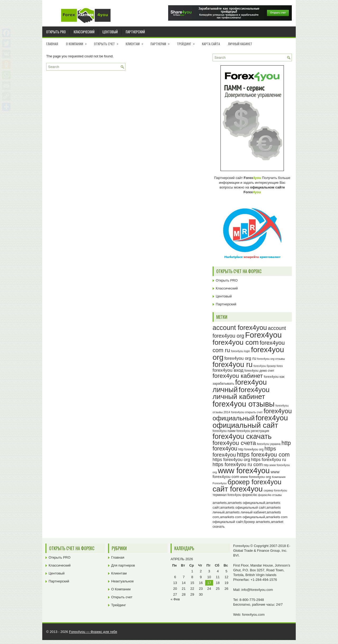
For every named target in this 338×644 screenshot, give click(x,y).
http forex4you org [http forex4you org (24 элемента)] (251, 449)
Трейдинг (187, 42)
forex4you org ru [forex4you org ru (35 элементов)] (240, 358)
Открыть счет (108, 42)
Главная (52, 44)
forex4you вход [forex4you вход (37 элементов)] (228, 370)
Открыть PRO (56, 32)
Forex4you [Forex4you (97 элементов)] (263, 335)
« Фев (175, 599)
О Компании (78, 42)
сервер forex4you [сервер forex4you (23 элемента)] (275, 490)
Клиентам (136, 42)
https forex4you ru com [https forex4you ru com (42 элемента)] (238, 464)
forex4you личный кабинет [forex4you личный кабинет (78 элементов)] (241, 393)
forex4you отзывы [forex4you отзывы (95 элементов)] (244, 404)
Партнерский (135, 32)
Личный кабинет (240, 44)
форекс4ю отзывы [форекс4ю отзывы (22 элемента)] (270, 495)
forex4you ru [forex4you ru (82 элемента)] (233, 364)
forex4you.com (253, 615)
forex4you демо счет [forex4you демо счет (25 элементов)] (259, 371)
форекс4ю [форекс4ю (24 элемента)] (250, 495)
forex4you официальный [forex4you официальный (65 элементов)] (252, 415)
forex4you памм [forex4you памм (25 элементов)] (224, 431)
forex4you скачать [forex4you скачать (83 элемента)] (242, 436)
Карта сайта (211, 44)
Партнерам (162, 42)
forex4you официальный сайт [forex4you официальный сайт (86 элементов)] (250, 422)
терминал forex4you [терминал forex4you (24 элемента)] (227, 495)
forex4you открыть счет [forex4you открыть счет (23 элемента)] (247, 412)
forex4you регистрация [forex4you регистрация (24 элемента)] (253, 431)
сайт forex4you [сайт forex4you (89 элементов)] (238, 489)
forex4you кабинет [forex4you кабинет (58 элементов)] (238, 376)
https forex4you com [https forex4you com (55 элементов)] (263, 455)
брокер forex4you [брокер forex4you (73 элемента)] (255, 482)
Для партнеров (123, 565)
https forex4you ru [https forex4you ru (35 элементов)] (269, 460)
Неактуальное (122, 581)
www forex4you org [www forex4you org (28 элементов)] (256, 477)
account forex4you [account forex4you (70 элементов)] (240, 328)
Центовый (110, 32)
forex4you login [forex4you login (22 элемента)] (241, 351)
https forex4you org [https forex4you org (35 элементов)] (231, 460)
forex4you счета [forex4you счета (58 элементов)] (234, 443)
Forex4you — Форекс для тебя (93, 632)
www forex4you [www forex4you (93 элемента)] (244, 471)
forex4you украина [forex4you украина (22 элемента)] (269, 444)
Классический (84, 32)
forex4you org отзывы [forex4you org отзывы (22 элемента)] (271, 359)
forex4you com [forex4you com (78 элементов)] (236, 342)
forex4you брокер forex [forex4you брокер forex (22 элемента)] (268, 366)
